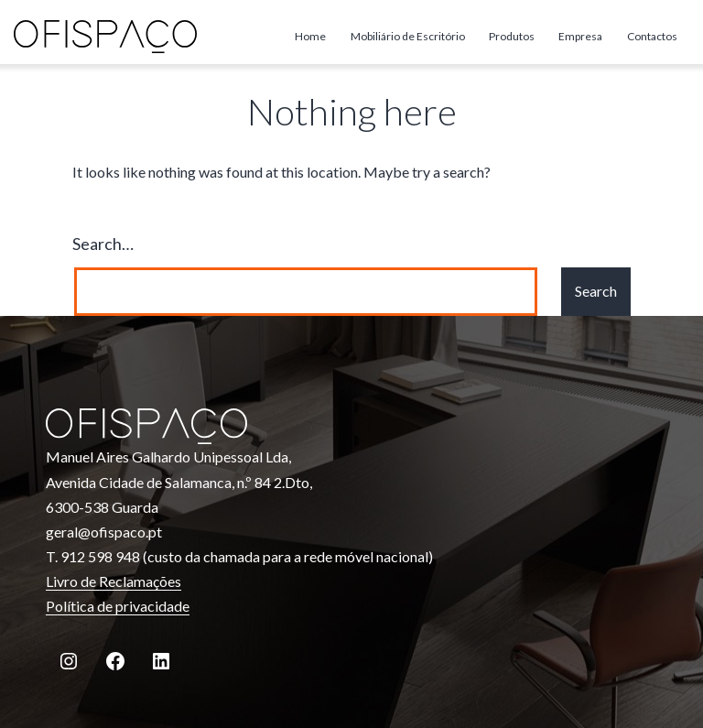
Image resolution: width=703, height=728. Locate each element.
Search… (103, 244)
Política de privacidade (118, 606)
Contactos (652, 36)
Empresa (580, 36)
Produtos (512, 36)
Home (310, 36)
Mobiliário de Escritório (408, 36)
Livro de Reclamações (114, 581)
